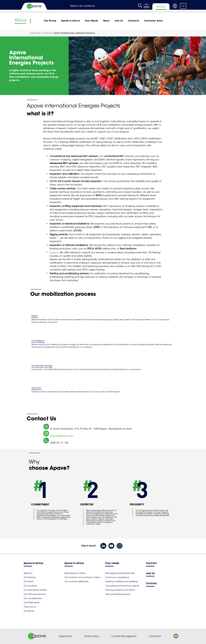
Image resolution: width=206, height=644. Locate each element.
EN (183, 6)
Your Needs (92, 21)
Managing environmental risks (120, 573)
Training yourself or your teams (120, 590)
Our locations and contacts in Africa (82, 577)
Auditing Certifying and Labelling (121, 581)
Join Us (119, 21)
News (106, 21)
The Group (50, 21)
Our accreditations (33, 598)
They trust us (30, 607)
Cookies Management (124, 636)
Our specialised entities (35, 590)
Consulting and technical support (122, 586)
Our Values (29, 611)
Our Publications (32, 603)
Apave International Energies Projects (75, 33)
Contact (151, 563)
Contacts (134, 21)
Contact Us (155, 636)
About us (28, 573)
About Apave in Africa (75, 573)
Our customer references (76, 581)
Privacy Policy (92, 636)
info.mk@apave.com (62, 436)
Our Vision (29, 581)
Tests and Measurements (118, 594)
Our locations (30, 586)
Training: (54, 252)
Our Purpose (30, 577)
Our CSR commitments (35, 594)
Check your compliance (117, 577)
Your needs (112, 563)
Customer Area (153, 21)
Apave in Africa (71, 21)
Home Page (35, 33)
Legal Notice (65, 636)
